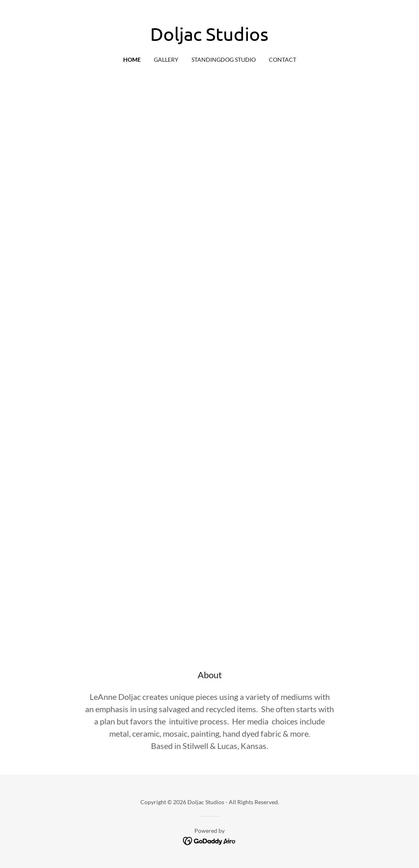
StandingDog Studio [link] (224, 60)
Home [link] (132, 60)
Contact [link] (283, 60)
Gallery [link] (166, 60)
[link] (209, 38)
